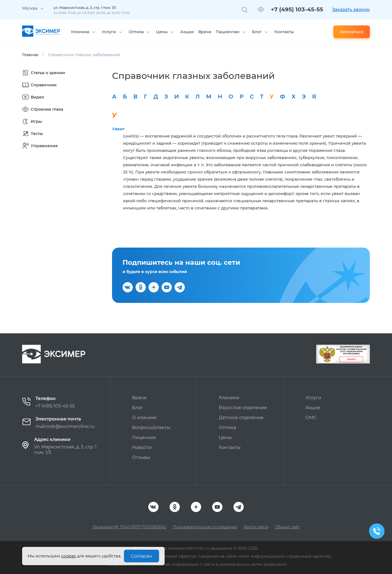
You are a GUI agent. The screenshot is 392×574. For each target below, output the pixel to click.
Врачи (205, 32)
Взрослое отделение (243, 408)
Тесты (33, 134)
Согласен (142, 556)
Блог (257, 32)
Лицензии (144, 437)
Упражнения (40, 146)
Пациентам (228, 32)
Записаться (352, 32)
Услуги (109, 32)
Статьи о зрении (44, 73)
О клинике (144, 418)
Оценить (351, 359)
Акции (187, 32)
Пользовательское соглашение (205, 527)
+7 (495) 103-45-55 (297, 9)
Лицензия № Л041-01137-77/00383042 (129, 527)
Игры (32, 121)
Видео (33, 97)
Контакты (284, 32)
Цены (162, 32)
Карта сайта (256, 527)
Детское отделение (241, 418)
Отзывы (141, 457)
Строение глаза (43, 109)
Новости (142, 447)
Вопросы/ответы (151, 428)
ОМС (311, 418)
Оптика (136, 32)
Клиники (229, 398)
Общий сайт (287, 527)
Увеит (118, 129)
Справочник (39, 85)
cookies (68, 556)
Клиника (80, 32)
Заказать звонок (351, 10)
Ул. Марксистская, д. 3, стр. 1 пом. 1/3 (65, 450)
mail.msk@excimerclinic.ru (65, 426)
